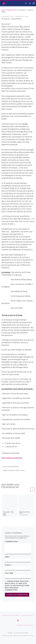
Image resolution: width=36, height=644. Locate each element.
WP (11, 635)
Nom (7, 557)
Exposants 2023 (12, 10)
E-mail (8, 565)
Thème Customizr (29, 635)
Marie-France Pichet (24, 512)
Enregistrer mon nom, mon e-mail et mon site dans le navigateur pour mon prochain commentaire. (17, 586)
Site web (9, 573)
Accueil (4, 10)
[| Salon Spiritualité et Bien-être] (3, 3)
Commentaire (12, 542)
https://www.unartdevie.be (12, 458)
